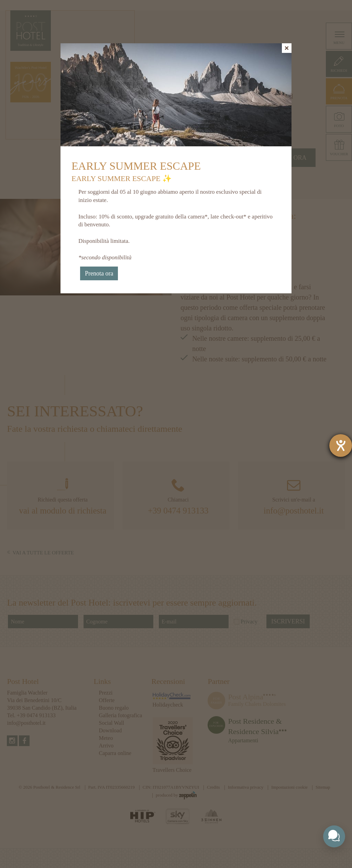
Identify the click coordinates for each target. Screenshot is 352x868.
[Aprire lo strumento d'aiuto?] (341, 446)
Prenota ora (99, 273)
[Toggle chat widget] (334, 836)
